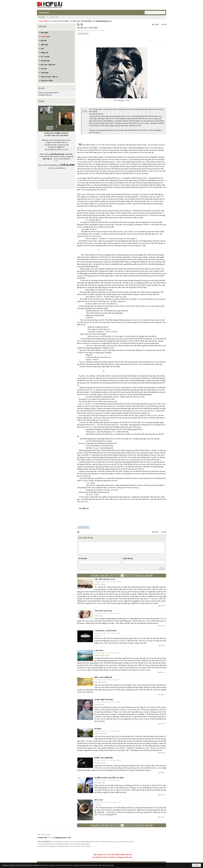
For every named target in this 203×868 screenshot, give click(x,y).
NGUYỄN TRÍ (83, 34)
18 (119, 576)
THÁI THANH (99, 705)
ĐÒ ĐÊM (98, 729)
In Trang (78, 532)
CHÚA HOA (99, 650)
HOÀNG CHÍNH (100, 584)
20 (126, 576)
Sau (162, 24)
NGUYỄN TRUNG (100, 682)
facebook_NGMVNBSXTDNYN (49, 93)
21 (129, 576)
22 (133, 576)
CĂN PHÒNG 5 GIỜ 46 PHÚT (106, 631)
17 (115, 576)
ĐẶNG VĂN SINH (100, 734)
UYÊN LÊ (98, 636)
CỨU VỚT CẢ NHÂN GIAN (105, 579)
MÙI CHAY (99, 800)
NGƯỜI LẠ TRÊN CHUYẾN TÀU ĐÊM (109, 778)
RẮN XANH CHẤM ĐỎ (103, 677)
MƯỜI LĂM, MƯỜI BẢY (104, 758)
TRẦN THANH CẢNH (102, 656)
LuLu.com (69, 154)
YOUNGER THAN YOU (103, 611)
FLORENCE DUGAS (45, 95)
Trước (157, 24)
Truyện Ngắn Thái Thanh (104, 699)
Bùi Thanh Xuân (100, 783)
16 (111, 576)
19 (122, 576)
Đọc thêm (161, 606)
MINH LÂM (98, 616)
